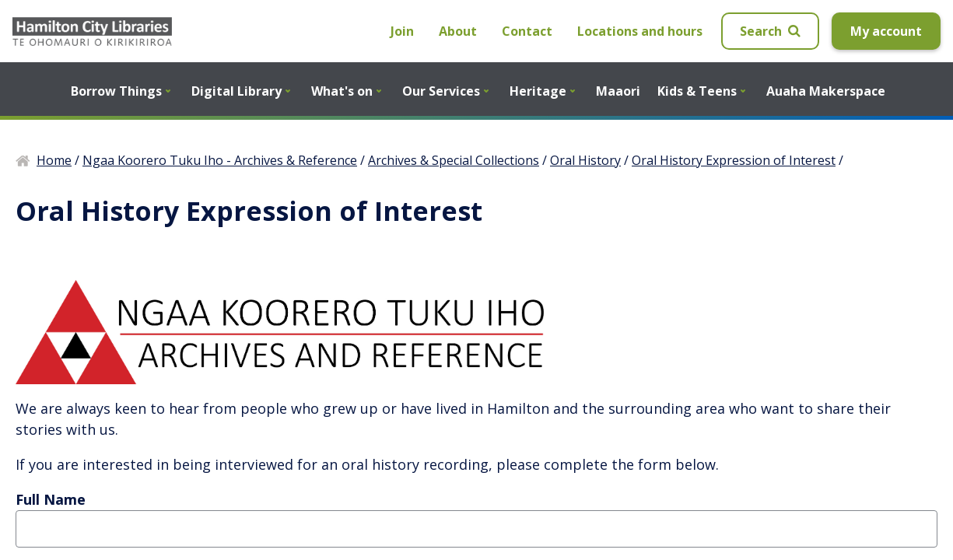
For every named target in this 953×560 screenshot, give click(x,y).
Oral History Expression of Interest (734, 160)
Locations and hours (640, 31)
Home (54, 160)
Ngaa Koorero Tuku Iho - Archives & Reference (220, 160)
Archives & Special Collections (454, 160)
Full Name (51, 499)
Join (402, 31)
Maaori (618, 91)
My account (886, 31)
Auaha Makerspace (826, 91)
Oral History (585, 160)
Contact (527, 31)
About (458, 31)
